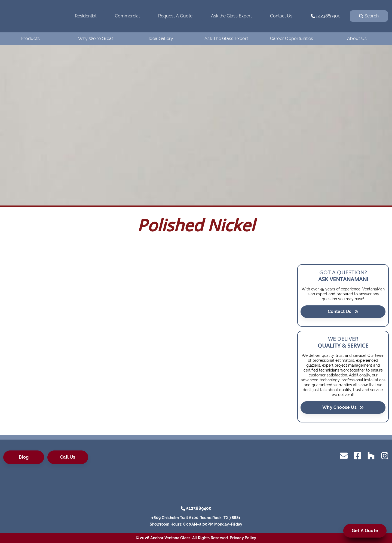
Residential (86, 16)
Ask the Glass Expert (231, 16)
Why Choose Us (343, 407)
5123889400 (326, 16)
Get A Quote (365, 531)
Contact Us (281, 16)
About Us (357, 39)
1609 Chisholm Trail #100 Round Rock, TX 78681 (196, 518)
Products (30, 39)
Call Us (68, 457)
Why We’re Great (96, 39)
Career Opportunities (292, 39)
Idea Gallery (161, 39)
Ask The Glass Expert (226, 39)
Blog (24, 457)
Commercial (127, 16)
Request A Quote (175, 16)
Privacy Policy (243, 538)
